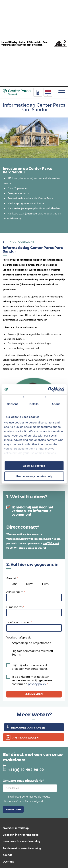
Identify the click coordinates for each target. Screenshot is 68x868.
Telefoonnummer (18, 622)
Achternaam (15, 592)
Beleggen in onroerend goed (21, 835)
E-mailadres (14, 607)
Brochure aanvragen (28, 728)
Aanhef (11, 578)
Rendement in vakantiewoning (22, 848)
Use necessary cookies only (34, 476)
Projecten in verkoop (16, 828)
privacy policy (37, 684)
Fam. (45, 584)
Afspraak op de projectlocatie (31, 643)
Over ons (8, 862)
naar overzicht (22, 242)
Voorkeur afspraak (19, 638)
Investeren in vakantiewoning (21, 841)
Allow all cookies (34, 466)
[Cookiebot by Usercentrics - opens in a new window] (48, 390)
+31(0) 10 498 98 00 (26, 769)
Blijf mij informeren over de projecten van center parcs (30, 667)
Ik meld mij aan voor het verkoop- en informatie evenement (32, 511)
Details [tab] (34, 404)
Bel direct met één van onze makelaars (33, 757)
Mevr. (30, 584)
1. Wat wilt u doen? (27, 497)
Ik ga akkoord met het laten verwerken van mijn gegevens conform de (32, 681)
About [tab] (56, 404)
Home (17, 92)
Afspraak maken (26, 738)
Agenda (8, 855)
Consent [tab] (12, 404)
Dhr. (15, 584)
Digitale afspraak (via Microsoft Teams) (32, 653)
